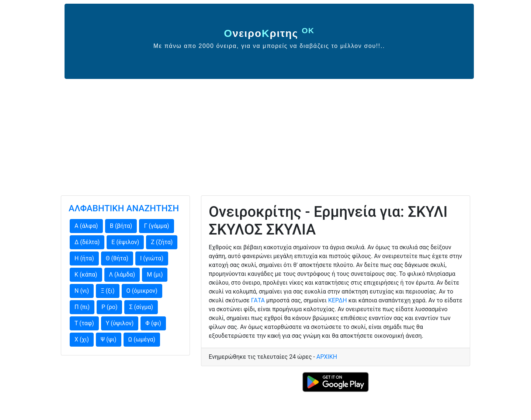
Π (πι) (82, 307)
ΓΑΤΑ (258, 300)
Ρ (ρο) (109, 307)
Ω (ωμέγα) (142, 339)
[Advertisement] (265, 134)
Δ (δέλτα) (87, 242)
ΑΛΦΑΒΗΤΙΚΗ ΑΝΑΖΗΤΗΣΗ (124, 208)
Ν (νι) (82, 291)
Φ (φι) (153, 323)
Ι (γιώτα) (152, 258)
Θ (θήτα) (117, 258)
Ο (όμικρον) (142, 291)
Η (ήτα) (84, 258)
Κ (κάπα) (86, 275)
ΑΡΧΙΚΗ (327, 357)
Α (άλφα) (86, 226)
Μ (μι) (155, 275)
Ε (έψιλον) (125, 242)
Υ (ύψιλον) (120, 323)
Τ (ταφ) (84, 323)
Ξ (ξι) (107, 291)
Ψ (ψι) (108, 339)
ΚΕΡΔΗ (338, 300)
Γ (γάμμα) (156, 226)
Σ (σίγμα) (141, 307)
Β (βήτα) (121, 226)
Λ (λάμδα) (122, 275)
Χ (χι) (82, 339)
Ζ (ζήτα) (162, 242)
